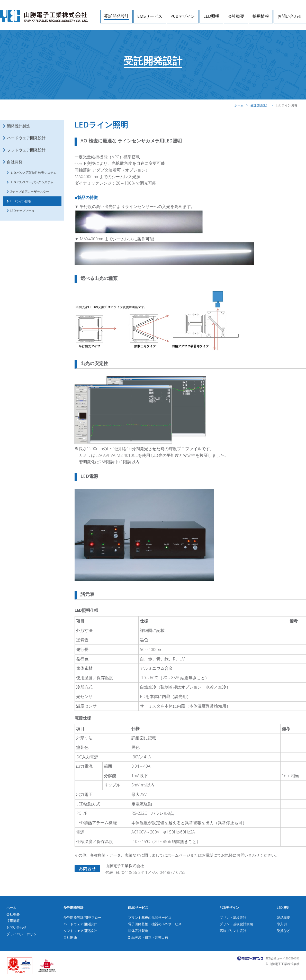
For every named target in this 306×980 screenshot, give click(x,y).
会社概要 (236, 16)
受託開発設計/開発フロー (82, 918)
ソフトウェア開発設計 (26, 150)
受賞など (283, 931)
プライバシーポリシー (23, 934)
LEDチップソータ (22, 211)
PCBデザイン (183, 16)
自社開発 (15, 162)
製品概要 (283, 918)
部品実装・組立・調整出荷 (148, 937)
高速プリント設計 (233, 931)
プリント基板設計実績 (236, 924)
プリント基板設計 (233, 918)
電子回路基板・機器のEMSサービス (155, 924)
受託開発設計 (116, 16)
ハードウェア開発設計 (26, 138)
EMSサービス (150, 16)
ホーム (239, 105)
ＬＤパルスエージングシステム (32, 182)
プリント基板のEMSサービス (150, 918)
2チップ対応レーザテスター (30, 192)
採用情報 (261, 16)
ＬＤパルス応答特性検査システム (33, 173)
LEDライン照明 (21, 201)
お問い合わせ (290, 16)
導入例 (282, 924)
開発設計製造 (19, 126)
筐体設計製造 (138, 931)
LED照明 (211, 16)
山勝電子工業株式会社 (44, 16)
